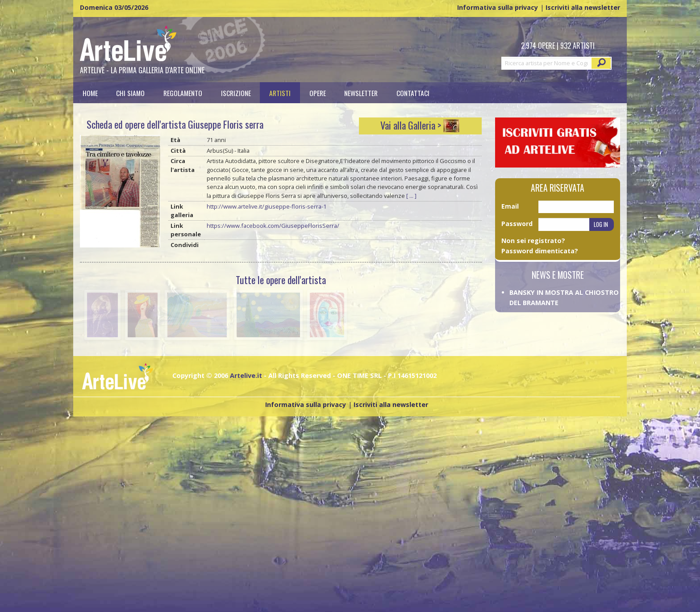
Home (90, 93)
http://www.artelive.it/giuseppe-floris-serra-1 (267, 206)
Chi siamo (130, 93)
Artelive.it (246, 375)
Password (517, 224)
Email (510, 206)
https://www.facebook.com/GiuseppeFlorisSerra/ (273, 226)
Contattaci (413, 93)
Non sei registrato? (533, 241)
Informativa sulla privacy (498, 7)
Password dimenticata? (540, 251)
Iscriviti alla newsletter (583, 7)
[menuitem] (90, 93)
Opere (318, 93)
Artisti (280, 93)
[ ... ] (411, 196)
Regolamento (183, 93)
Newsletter (361, 93)
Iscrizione (236, 93)
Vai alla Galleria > (411, 125)
